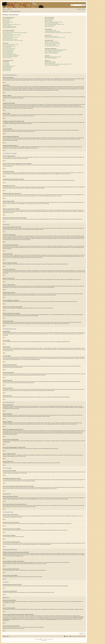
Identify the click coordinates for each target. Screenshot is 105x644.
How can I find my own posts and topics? (52, 46)
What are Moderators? (49, 20)
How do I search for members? (50, 45)
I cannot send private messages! (51, 30)
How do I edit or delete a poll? (8, 50)
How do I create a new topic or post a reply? (11, 44)
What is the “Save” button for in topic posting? (11, 55)
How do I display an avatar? (8, 38)
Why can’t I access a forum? (8, 51)
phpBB (39, 188)
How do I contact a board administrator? (52, 65)
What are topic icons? (7, 70)
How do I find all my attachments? (51, 58)
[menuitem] (10, 9)
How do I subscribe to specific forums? (52, 52)
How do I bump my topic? (7, 58)
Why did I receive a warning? (8, 53)
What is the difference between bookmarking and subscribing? (56, 50)
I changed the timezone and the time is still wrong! (12, 35)
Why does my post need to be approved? (10, 57)
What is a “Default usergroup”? (50, 25)
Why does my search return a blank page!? (52, 44)
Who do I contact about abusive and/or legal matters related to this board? (58, 64)
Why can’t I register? (6, 21)
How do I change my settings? (8, 31)
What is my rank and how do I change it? (10, 39)
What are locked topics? (7, 69)
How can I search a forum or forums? (51, 41)
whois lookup (5, 617)
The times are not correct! (7, 34)
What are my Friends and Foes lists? (51, 36)
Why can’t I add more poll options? (9, 49)
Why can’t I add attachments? (8, 52)
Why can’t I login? (6, 23)
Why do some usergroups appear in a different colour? (55, 24)
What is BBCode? (6, 62)
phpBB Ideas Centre (55, 609)
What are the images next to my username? (11, 37)
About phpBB (5, 603)
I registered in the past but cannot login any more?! (12, 24)
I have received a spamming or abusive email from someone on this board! (58, 33)
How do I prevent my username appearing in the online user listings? (15, 33)
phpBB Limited (35, 602)
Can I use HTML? (6, 63)
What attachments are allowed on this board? (53, 57)
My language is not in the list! (8, 36)
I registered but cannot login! (8, 22)
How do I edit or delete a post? (8, 45)
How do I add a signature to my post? (9, 46)
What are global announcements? (9, 66)
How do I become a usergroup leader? (52, 23)
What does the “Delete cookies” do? (9, 28)
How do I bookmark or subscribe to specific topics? (54, 51)
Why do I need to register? (8, 19)
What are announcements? (8, 67)
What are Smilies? (6, 64)
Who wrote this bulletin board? (50, 62)
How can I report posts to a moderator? (10, 54)
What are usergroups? (49, 21)
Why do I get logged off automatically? (10, 27)
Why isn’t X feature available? (50, 63)
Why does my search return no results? (52, 42)
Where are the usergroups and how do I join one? (54, 22)
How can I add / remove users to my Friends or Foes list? (55, 38)
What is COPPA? (6, 20)
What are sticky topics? (7, 68)
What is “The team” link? (49, 27)
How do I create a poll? (7, 48)
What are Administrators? (49, 19)
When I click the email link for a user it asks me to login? (13, 40)
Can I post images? (6, 65)
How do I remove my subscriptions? (51, 53)
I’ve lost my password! (7, 25)
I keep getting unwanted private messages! (52, 31)
